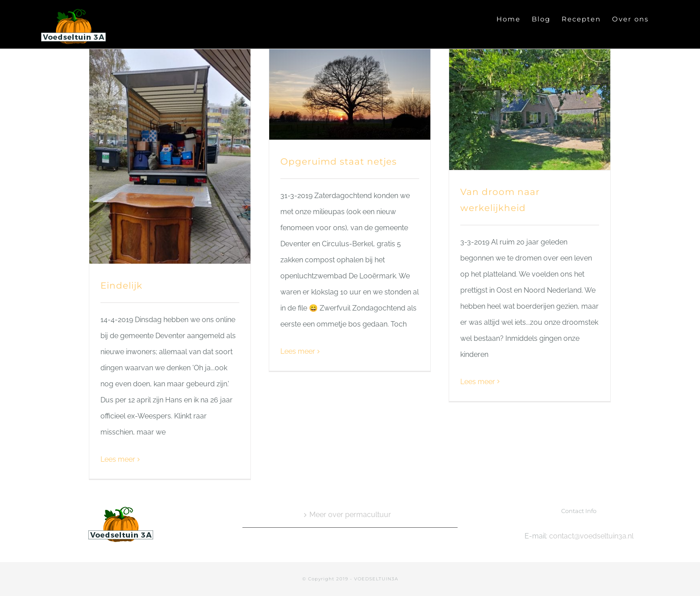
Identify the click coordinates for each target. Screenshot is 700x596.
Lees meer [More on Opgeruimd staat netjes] (298, 351)
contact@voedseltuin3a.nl (591, 536)
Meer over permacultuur (350, 515)
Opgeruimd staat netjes (339, 161)
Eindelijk (121, 286)
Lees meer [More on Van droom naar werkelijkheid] (478, 382)
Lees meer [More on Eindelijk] (118, 459)
